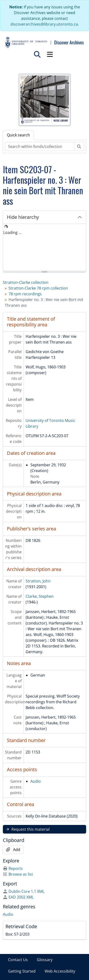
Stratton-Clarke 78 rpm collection (38, 288)
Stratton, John (38, 581)
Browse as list (18, 874)
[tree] (44, 248)
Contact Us (18, 960)
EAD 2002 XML (18, 897)
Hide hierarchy (23, 217)
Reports (13, 868)
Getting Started (22, 971)
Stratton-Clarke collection (26, 282)
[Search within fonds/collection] (40, 146)
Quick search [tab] (18, 135)
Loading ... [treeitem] (12, 232)
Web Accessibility (60, 971)
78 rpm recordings (25, 294)
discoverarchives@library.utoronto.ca (44, 24)
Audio (36, 781)
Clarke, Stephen (40, 596)
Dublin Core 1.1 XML (24, 891)
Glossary (45, 960)
